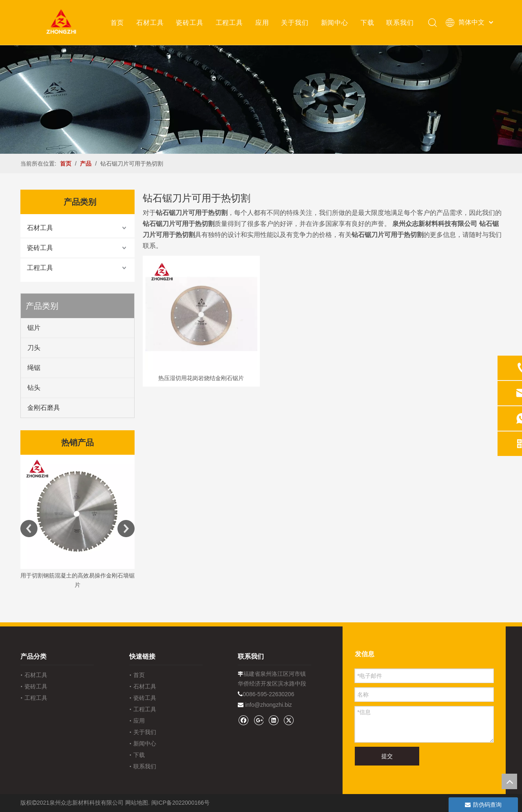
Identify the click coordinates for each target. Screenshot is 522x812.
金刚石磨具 (44, 408)
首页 (117, 22)
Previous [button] (29, 529)
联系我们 (399, 22)
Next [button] (126, 529)
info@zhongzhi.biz (269, 705)
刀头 (34, 348)
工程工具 (229, 22)
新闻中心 (334, 22)
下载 (367, 22)
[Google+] (258, 720)
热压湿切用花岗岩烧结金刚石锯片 (201, 378)
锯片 (34, 328)
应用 (262, 22)
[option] (77, 523)
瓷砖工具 (189, 22)
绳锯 (34, 368)
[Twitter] (289, 720)
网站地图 (137, 803)
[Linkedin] (273, 720)
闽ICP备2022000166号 (180, 803)
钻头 (34, 388)
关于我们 (294, 22)
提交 (387, 756)
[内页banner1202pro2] (261, 99)
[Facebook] (243, 720)
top (509, 781)
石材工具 (149, 22)
